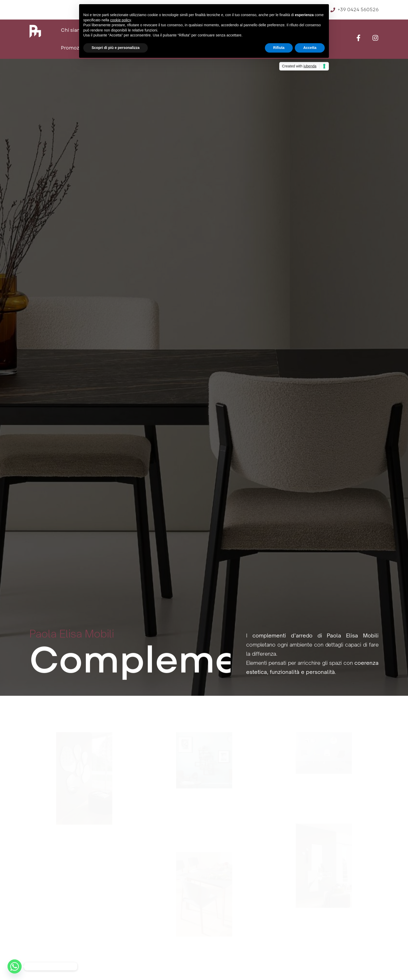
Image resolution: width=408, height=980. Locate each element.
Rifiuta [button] (279, 48)
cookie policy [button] (121, 20)
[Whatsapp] (15, 966)
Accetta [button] (310, 48)
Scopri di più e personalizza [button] (116, 48)
